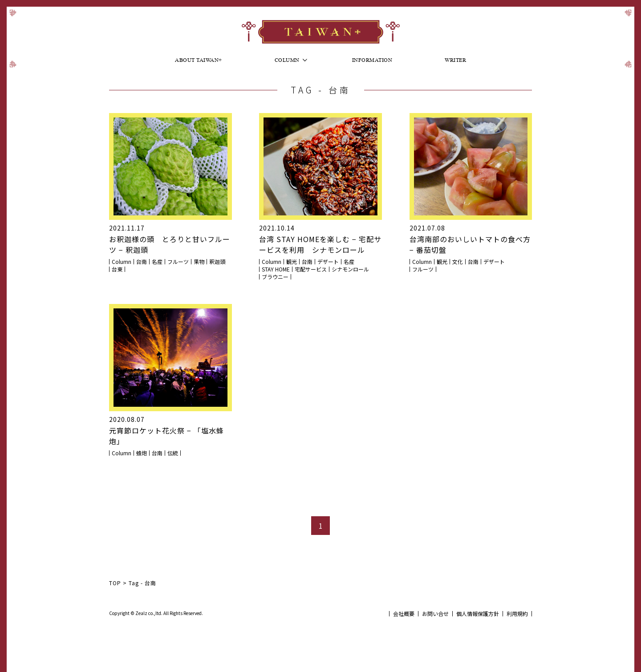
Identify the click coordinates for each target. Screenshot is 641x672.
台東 (117, 269)
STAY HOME (276, 269)
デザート (328, 262)
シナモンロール (350, 269)
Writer (455, 61)
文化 (458, 262)
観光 (292, 262)
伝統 (173, 453)
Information (372, 61)
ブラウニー (275, 277)
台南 (142, 262)
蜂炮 (142, 453)
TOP (115, 583)
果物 (199, 262)
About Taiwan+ (199, 61)
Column (287, 61)
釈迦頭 (217, 262)
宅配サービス (311, 269)
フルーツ (178, 262)
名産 (157, 262)
